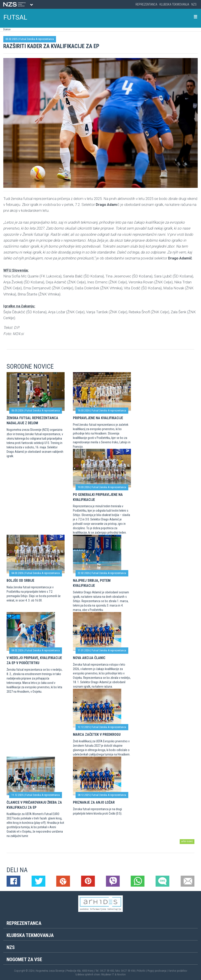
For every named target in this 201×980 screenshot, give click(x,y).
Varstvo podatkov (178, 971)
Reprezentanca (146, 4)
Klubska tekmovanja (174, 4)
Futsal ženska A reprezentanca (37, 39)
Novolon (121, 975)
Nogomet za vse (24, 959)
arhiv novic (187, 841)
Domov (7, 29)
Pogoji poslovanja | (158, 971)
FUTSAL (15, 17)
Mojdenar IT (108, 975)
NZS (194, 4)
